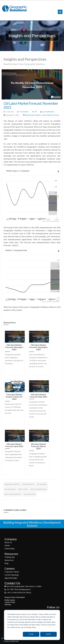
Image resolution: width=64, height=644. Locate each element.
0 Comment (24, 112)
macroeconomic (30, 494)
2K (36, 112)
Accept (31, 634)
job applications (28, 484)
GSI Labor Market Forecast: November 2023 (31, 105)
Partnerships (10, 549)
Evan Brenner (49, 112)
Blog (6, 563)
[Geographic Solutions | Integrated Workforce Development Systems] (15, 8)
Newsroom (9, 560)
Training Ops (10, 557)
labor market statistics (13, 494)
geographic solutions (12, 484)
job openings (42, 484)
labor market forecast (39, 489)
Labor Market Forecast (51, 115)
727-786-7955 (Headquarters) (18, 589)
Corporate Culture (12, 572)
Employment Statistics (33, 115)
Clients (7, 545)
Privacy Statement (11, 641)
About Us (8, 542)
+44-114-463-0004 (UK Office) (19, 593)
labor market (23, 489)
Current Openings (12, 575)
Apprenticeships (11, 578)
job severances (10, 489)
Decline (48, 634)
